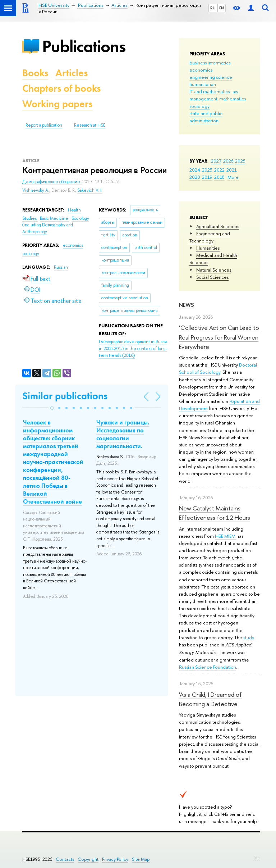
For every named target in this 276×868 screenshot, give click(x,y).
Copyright (88, 859)
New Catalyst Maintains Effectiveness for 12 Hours (215, 513)
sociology (199, 106)
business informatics (210, 63)
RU (213, 8)
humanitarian (203, 84)
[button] (52, 408)
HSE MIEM (226, 536)
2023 (207, 170)
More (233, 177)
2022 (219, 170)
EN (222, 8)
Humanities (208, 248)
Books (35, 73)
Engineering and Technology (210, 237)
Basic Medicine (55, 218)
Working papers (57, 104)
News (187, 305)
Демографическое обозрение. (52, 182)
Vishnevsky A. (36, 190)
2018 (219, 177)
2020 (195, 177)
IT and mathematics (210, 91)
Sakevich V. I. (90, 190)
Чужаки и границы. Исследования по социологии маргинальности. (123, 434)
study (249, 637)
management (203, 99)
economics (201, 70)
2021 (232, 170)
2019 (207, 177)
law (235, 91)
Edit (257, 858)
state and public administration (206, 117)
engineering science (211, 77)
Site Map (141, 859)
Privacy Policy (115, 859)
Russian (61, 267)
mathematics (233, 99)
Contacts (65, 859)
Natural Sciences (214, 270)
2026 (228, 161)
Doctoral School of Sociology (218, 368)
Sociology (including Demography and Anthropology (56, 225)
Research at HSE (90, 125)
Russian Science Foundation (208, 667)
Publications (84, 46)
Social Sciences (212, 277)
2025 (240, 161)
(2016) (133, 348)
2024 (195, 170)
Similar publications (65, 396)
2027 (216, 161)
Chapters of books (61, 88)
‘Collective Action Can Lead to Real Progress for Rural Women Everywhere (219, 337)
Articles (72, 73)
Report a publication (44, 125)
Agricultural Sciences (218, 226)
